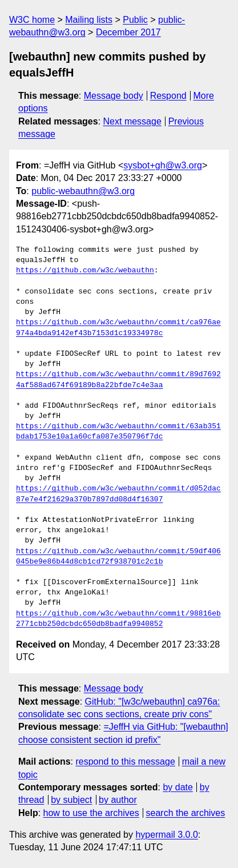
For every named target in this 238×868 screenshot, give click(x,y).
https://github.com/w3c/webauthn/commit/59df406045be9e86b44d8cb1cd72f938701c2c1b (118, 557)
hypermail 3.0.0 (166, 835)
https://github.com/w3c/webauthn (85, 271)
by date (178, 787)
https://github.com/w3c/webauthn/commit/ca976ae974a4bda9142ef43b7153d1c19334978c (118, 328)
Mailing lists (89, 20)
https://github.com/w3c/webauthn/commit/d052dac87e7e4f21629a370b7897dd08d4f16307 (118, 494)
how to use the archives (91, 813)
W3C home (32, 20)
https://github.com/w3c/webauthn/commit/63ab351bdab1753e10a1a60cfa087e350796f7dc (118, 432)
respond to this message (125, 761)
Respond (168, 96)
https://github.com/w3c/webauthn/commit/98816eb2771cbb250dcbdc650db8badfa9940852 (118, 619)
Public (135, 20)
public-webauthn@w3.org (83, 191)
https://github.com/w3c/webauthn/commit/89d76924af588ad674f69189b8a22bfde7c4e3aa (118, 380)
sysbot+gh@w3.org (163, 165)
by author (118, 800)
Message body (114, 96)
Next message (132, 121)
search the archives (186, 813)
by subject (71, 800)
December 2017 (128, 32)
